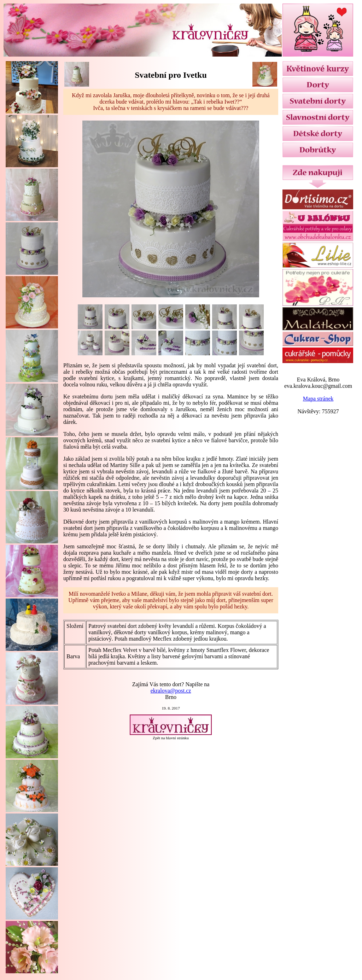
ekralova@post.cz (171, 691)
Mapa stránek (318, 399)
